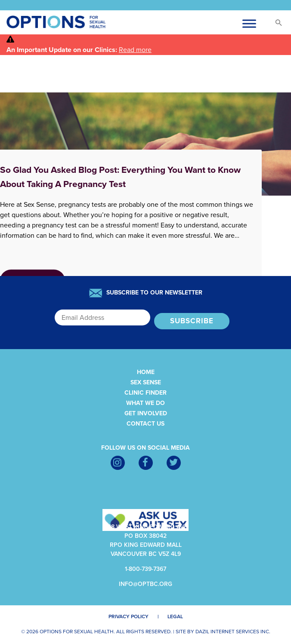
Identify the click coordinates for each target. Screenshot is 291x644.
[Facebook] (146, 463)
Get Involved (146, 413)
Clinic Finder (145, 393)
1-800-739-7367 (145, 569)
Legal (175, 616)
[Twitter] (174, 463)
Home (146, 372)
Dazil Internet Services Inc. (233, 632)
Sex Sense (146, 382)
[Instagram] (118, 463)
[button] (275, 25)
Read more (135, 50)
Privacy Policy (128, 616)
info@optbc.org (145, 584)
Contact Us (145, 424)
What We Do (145, 403)
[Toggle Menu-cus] (249, 23)
